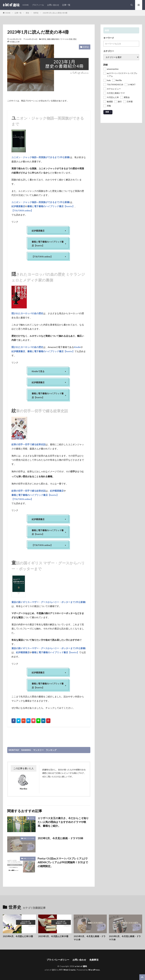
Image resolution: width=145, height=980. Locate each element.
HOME (26, 5)
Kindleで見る (38, 371)
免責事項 (94, 960)
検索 (107, 112)
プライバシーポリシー (58, 960)
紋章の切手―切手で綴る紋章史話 (28, 444)
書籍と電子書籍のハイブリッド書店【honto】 (51, 206)
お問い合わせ (53, 5)
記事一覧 (66, 5)
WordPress (94, 970)
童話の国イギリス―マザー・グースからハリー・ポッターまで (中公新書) (49, 602)
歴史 (27, 13)
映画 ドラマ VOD (29, 838)
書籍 (49, 39)
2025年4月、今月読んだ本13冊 (18, 936)
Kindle (77, 347)
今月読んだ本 (14, 42)
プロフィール (38, 5)
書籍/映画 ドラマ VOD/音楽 (62, 39)
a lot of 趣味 (11, 5)
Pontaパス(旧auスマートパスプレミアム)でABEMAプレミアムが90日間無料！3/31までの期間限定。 (63, 862)
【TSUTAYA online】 (22, 210)
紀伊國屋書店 (18, 206)
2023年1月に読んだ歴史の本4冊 (55, 13)
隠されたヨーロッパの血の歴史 (27, 313)
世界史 (36, 13)
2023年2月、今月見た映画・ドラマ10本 (60, 838)
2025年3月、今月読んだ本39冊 (53, 936)
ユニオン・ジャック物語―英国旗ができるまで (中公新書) (41, 157)
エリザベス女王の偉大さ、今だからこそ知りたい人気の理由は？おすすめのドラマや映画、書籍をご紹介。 (63, 822)
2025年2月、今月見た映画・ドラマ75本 (125, 938)
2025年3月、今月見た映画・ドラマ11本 (90, 938)
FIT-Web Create (67, 970)
